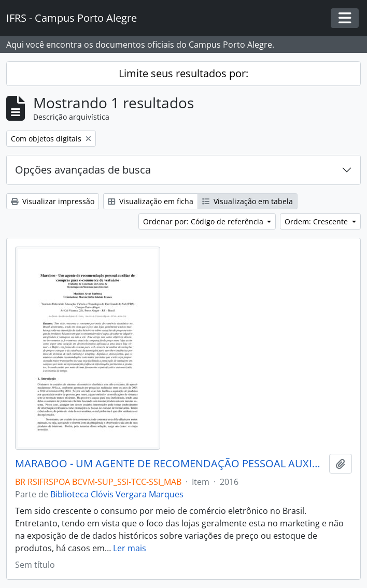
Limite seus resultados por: (183, 73)
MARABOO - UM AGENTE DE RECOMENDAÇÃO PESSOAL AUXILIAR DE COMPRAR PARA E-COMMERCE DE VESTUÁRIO (170, 464)
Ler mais (130, 548)
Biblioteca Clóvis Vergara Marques (117, 494)
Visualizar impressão (53, 201)
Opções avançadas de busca (83, 170)
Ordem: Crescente (317, 221)
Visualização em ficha (151, 201)
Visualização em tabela (248, 201)
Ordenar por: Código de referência (204, 221)
